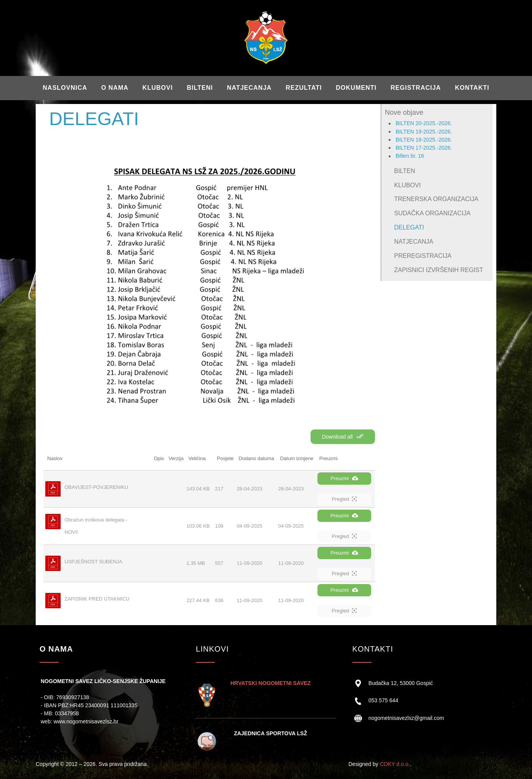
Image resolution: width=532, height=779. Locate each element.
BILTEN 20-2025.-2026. (424, 123)
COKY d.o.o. (395, 764)
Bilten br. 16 (410, 156)
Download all (343, 436)
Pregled (344, 499)
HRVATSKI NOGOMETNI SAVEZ (270, 683)
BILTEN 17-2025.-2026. (424, 148)
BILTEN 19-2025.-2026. (424, 132)
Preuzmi (344, 478)
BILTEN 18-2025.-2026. (424, 140)
